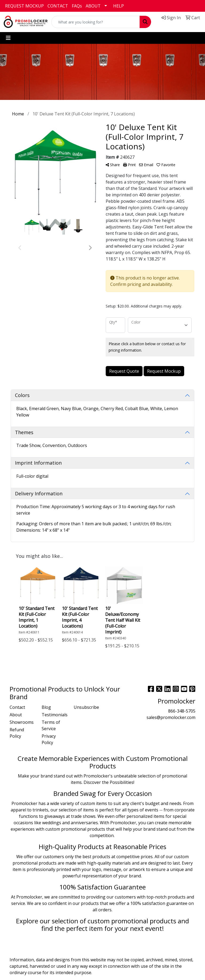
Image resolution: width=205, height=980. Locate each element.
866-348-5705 (182, 711)
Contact (17, 707)
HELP (119, 6)
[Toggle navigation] (8, 38)
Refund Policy (17, 733)
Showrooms (22, 722)
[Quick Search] (96, 22)
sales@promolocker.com (171, 717)
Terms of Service (51, 725)
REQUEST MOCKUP (24, 6)
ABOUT (93, 6)
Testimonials (54, 715)
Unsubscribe (86, 707)
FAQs (77, 6)
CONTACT (58, 6)
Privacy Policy (49, 739)
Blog (46, 707)
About (16, 715)
